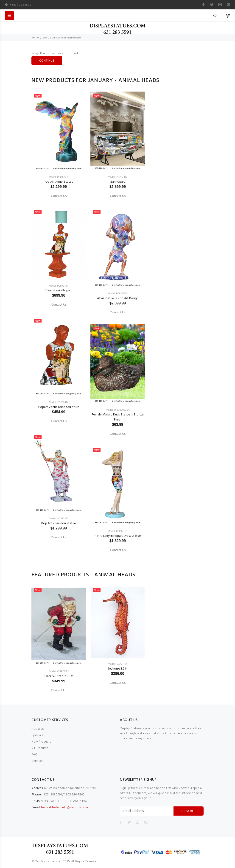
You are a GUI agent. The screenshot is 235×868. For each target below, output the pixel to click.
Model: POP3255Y (118, 294)
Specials (37, 735)
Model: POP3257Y (59, 519)
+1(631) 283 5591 (20, 5)
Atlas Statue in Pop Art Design (118, 298)
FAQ (34, 755)
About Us (38, 729)
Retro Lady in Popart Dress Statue (118, 536)
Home (35, 38)
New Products (41, 742)
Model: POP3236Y (118, 531)
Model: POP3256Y (59, 177)
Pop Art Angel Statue (59, 182)
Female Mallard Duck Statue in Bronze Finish (118, 417)
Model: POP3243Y (59, 286)
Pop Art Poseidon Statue (59, 523)
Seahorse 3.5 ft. (118, 669)
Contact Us (59, 196)
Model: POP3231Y (118, 177)
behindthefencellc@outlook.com (64, 807)
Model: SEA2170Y (118, 664)
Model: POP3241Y (59, 402)
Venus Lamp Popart (59, 291)
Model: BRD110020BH (118, 410)
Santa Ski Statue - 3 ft (59, 676)
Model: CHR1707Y (59, 672)
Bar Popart (118, 182)
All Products (40, 748)
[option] (59, 315)
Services (37, 761)
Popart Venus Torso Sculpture (59, 407)
